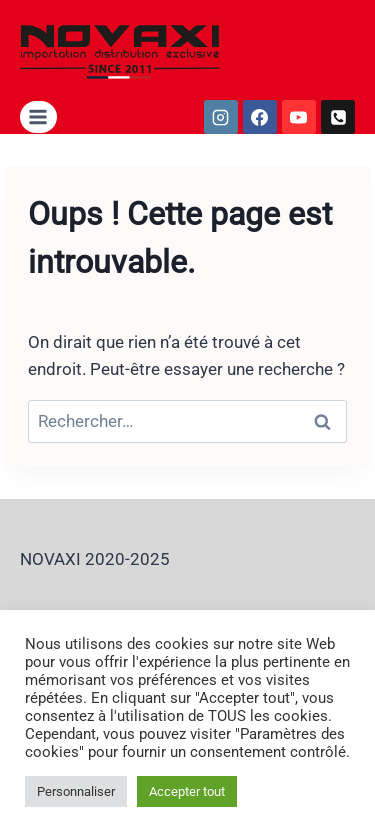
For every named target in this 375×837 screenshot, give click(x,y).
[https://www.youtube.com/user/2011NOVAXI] (299, 117)
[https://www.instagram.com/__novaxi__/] (221, 117)
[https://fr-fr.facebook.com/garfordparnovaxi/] (260, 117)
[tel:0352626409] (338, 117)
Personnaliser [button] (76, 791)
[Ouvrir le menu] (38, 116)
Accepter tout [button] (187, 791)
